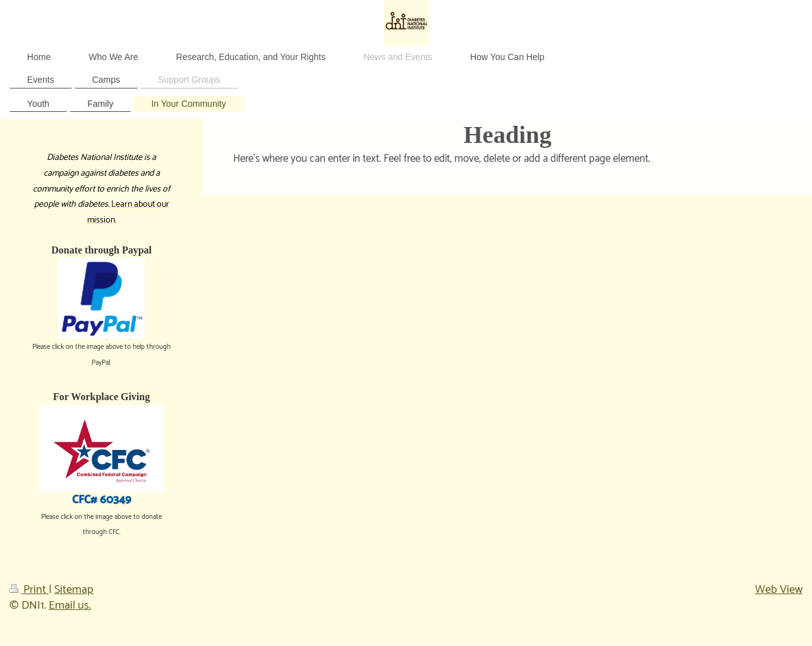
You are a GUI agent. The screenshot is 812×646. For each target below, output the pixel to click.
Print (29, 590)
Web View (779, 590)
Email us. (70, 606)
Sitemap (74, 590)
